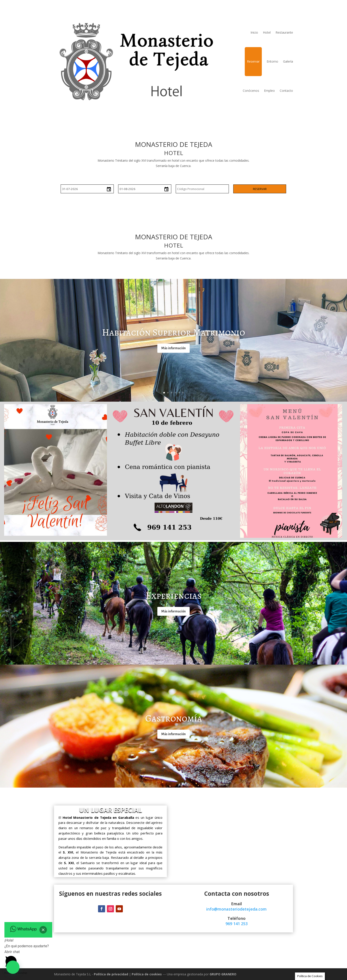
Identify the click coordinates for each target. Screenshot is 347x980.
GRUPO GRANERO (223, 974)
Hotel (267, 32)
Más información (173, 348)
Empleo (269, 91)
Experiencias (174, 595)
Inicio (254, 32)
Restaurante (284, 32)
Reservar (253, 61)
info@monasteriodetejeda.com (236, 909)
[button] (13, 967)
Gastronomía (174, 718)
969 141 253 (237, 924)
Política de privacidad (111, 974)
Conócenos (251, 91)
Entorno (272, 61)
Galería (288, 61)
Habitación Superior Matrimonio (173, 332)
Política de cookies (147, 974)
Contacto (286, 91)
